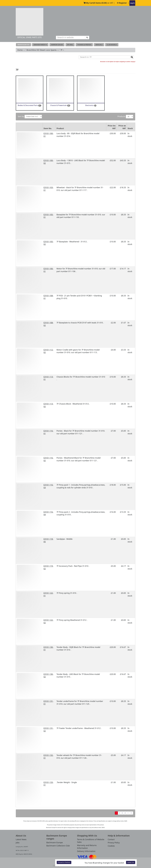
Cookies (111, 846)
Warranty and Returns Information (87, 847)
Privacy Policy (114, 843)
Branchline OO (23, 45)
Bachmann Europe (55, 842)
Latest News (21, 839)
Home (21, 50)
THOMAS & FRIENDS (84, 45)
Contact (111, 839)
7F (62, 50)
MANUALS (99, 45)
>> (131, 813)
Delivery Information (86, 851)
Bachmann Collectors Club (58, 846)
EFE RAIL (70, 45)
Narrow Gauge (57, 45)
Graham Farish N (40, 45)
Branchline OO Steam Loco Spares (42, 50)
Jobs (18, 843)
